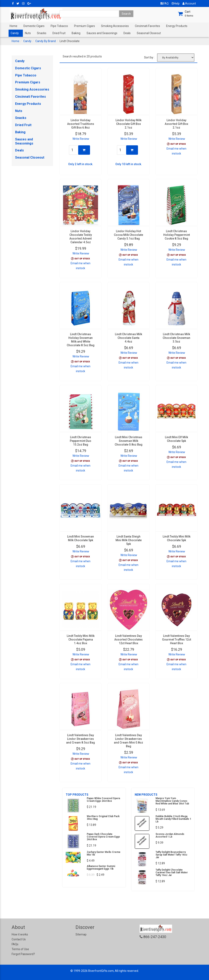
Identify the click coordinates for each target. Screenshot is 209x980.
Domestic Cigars (34, 26)
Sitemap (81, 934)
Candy (15, 33)
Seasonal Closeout (149, 33)
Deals (127, 33)
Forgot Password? (23, 954)
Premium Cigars (84, 26)
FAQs (15, 944)
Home (13, 26)
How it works (20, 934)
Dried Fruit (59, 33)
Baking (76, 33)
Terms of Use (20, 949)
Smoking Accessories (115, 26)
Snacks (42, 33)
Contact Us (19, 939)
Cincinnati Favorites (147, 26)
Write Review (81, 139)
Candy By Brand (46, 41)
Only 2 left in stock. (81, 164)
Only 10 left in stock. (129, 164)
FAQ (165, 3)
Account (189, 3)
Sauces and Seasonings (102, 33)
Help (176, 3)
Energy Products (177, 26)
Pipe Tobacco (59, 26)
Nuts (28, 33)
